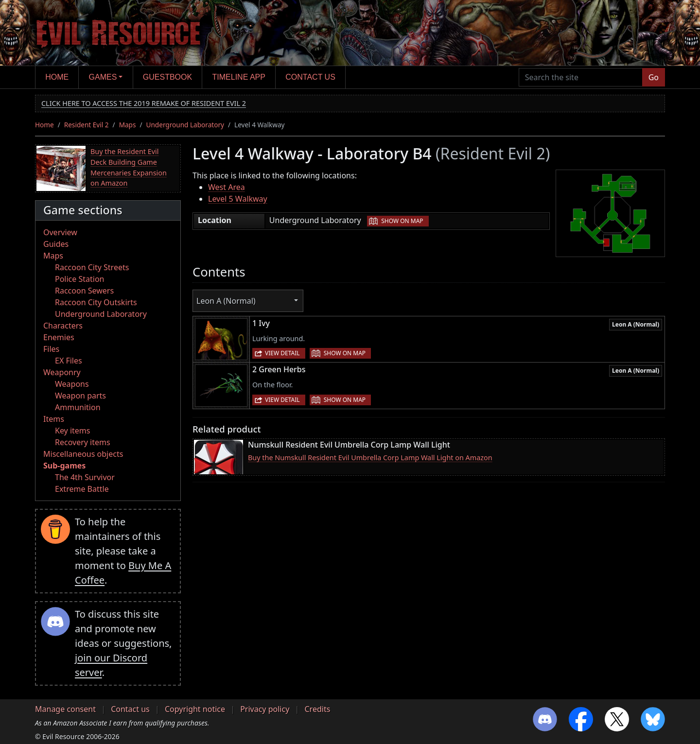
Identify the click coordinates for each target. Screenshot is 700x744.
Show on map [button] (402, 221)
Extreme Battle (82, 489)
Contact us (310, 77)
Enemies (59, 337)
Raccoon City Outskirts (96, 302)
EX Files (69, 361)
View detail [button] (282, 353)
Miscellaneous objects (83, 454)
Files (51, 349)
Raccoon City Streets (92, 267)
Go (654, 77)
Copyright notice (195, 709)
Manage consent (65, 709)
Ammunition (78, 407)
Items (54, 419)
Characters (63, 326)
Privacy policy (265, 709)
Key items (72, 431)
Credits (317, 709)
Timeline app (239, 77)
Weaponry (62, 372)
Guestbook (167, 77)
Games (103, 77)
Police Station (80, 279)
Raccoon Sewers (84, 291)
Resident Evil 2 (87, 125)
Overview (60, 232)
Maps (128, 125)
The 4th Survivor (85, 477)
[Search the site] (581, 77)
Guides (56, 244)
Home (57, 77)
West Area (227, 187)
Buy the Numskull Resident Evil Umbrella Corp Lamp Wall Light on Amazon (370, 458)
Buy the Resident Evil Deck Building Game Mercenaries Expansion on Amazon (129, 167)
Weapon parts (80, 396)
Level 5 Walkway (238, 199)
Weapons (72, 384)
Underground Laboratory (185, 125)
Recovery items (83, 442)
